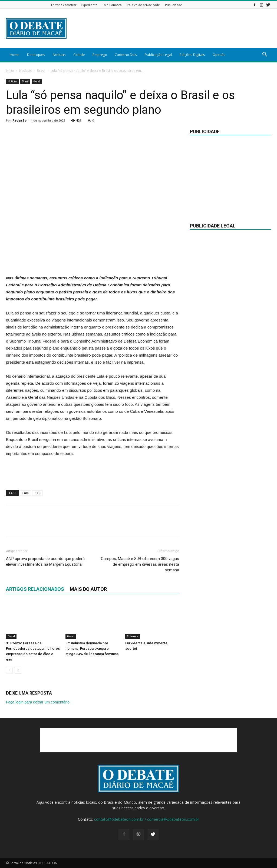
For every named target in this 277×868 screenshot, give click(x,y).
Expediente (89, 5)
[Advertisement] (173, 28)
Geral (37, 81)
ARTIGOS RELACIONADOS (35, 589)
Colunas (133, 636)
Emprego (100, 55)
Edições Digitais (192, 55)
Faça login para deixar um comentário (38, 702)
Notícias (59, 55)
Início (10, 71)
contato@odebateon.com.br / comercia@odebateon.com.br (147, 819)
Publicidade (174, 5)
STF (37, 493)
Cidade (79, 55)
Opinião (219, 55)
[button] (265, 55)
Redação (19, 120)
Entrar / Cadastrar (64, 5)
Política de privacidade (143, 5)
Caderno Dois (126, 55)
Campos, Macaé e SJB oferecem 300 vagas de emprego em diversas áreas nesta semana (140, 564)
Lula (26, 493)
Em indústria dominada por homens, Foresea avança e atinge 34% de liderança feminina (92, 649)
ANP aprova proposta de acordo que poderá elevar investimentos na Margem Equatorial (45, 562)
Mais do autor (88, 589)
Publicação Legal (158, 55)
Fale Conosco (112, 5)
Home (15, 55)
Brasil (41, 71)
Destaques (36, 55)
